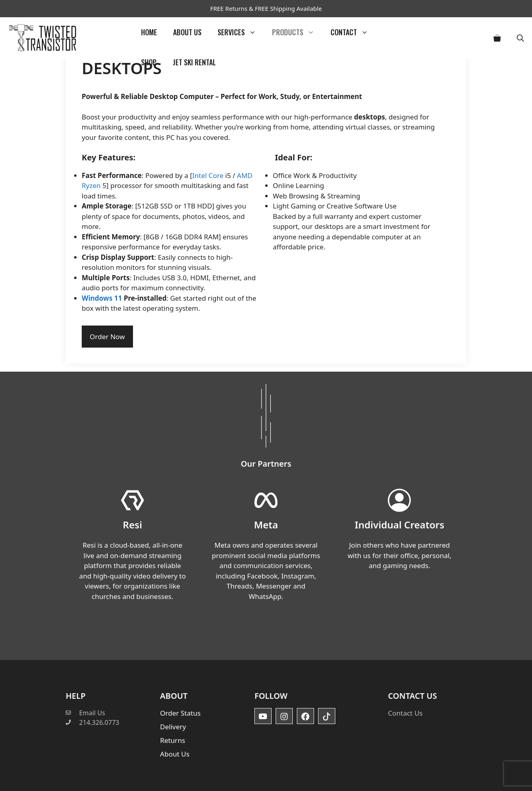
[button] (520, 38)
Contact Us (405, 713)
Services (241, 32)
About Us (187, 32)
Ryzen (91, 185)
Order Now (107, 337)
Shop (149, 62)
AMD (245, 175)
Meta (266, 525)
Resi (133, 525)
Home (149, 32)
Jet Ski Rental (194, 62)
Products (297, 32)
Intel (199, 175)
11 (119, 298)
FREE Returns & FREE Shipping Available (266, 8)
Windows (97, 298)
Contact (353, 32)
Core (216, 175)
